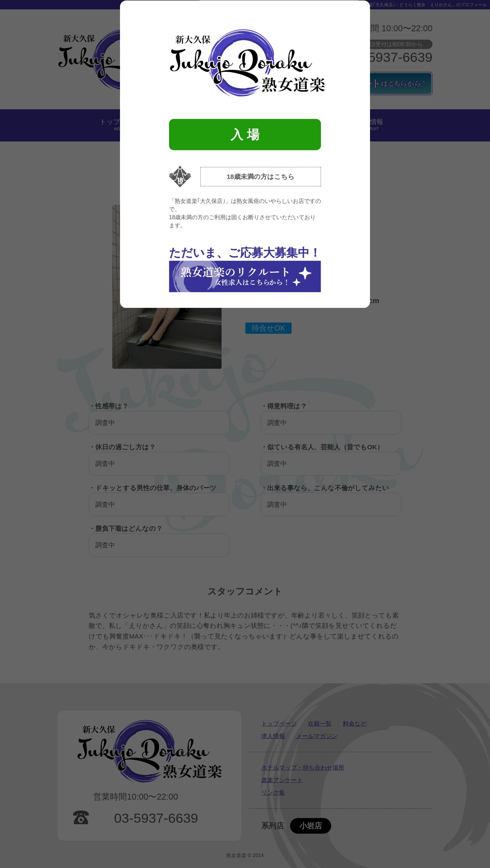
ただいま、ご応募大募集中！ (245, 269)
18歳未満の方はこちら (260, 177)
